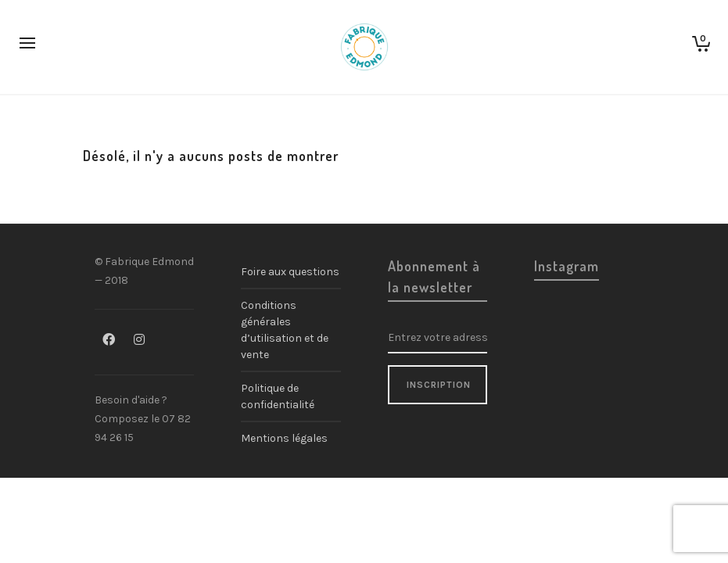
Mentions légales (284, 438)
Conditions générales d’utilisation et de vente (285, 330)
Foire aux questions (290, 272)
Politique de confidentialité (278, 396)
